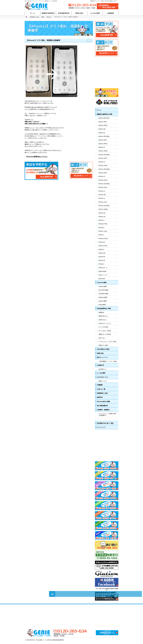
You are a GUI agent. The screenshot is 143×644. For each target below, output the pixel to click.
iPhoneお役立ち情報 (103, 401)
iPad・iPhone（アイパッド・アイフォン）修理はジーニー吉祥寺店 (41, 1)
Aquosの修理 (103, 301)
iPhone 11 (102, 198)
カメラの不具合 (104, 327)
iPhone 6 (101, 249)
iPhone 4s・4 (103, 268)
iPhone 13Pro (103, 173)
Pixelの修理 (102, 305)
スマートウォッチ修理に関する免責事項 (108, 414)
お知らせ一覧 (101, 389)
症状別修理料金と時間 (104, 309)
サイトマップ (101, 427)
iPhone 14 (102, 162)
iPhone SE (102, 253)
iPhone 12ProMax (104, 184)
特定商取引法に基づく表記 (105, 423)
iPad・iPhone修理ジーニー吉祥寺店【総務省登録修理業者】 (48, 640)
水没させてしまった (105, 323)
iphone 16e (102, 129)
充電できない (103, 320)
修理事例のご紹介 (103, 393)
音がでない (102, 338)
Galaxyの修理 (103, 297)
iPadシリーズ (103, 275)
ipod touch (102, 279)
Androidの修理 (102, 282)
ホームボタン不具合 (105, 331)
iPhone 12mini (103, 180)
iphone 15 (102, 147)
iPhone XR (102, 217)
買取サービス (103, 381)
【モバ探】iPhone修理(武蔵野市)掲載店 (107, 589)
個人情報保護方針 (103, 406)
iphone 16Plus (103, 125)
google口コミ (103, 369)
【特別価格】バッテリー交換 (108, 361)
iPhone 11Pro (103, 202)
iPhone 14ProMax (104, 155)
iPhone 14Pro (103, 158)
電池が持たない (104, 316)
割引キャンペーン (103, 357)
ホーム (99, 110)
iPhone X (102, 220)
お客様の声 (101, 365)
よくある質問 (101, 373)
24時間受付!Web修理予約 (108, 6)
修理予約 (100, 397)
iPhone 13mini (103, 165)
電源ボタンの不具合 (105, 334)
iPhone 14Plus (103, 151)
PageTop (137, 512)
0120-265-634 (82, 5)
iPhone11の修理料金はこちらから (37, 157)
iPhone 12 (102, 191)
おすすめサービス (103, 377)
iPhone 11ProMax (104, 206)
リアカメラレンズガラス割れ (108, 342)
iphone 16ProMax (104, 118)
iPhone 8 (101, 228)
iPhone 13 (102, 176)
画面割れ (101, 312)
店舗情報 (100, 385)
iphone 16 (102, 133)
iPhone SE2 (102, 195)
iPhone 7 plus (103, 231)
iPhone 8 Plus (103, 224)
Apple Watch (103, 271)
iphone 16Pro (103, 122)
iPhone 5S (102, 257)
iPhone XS (102, 213)
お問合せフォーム (107, 633)
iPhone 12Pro (103, 187)
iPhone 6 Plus (103, 246)
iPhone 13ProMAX (104, 169)
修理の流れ (101, 353)
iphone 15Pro (103, 140)
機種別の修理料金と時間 (105, 114)
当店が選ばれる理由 (103, 349)
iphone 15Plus (103, 144)
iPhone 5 (101, 264)
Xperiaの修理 (103, 286)
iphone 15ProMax (104, 136)
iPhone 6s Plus (103, 238)
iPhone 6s (102, 242)
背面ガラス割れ (104, 345)
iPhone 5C (102, 260)
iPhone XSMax (103, 209)
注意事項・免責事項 (103, 410)
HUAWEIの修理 (103, 294)
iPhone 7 (101, 235)
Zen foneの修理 (103, 290)
